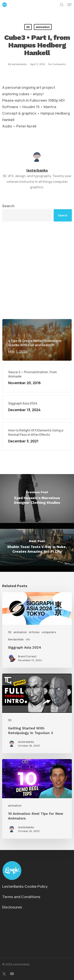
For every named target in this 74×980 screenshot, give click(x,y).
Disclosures (12, 907)
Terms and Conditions (21, 897)
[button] (69, 5)
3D (28, 27)
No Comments (57, 64)
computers (49, 632)
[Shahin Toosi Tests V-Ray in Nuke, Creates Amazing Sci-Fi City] (37, 547)
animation (43, 27)
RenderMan (16, 639)
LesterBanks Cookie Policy (25, 886)
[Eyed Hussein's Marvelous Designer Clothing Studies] (37, 499)
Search (8, 206)
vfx (28, 639)
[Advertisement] (37, 270)
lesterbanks (19, 64)
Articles (34, 632)
